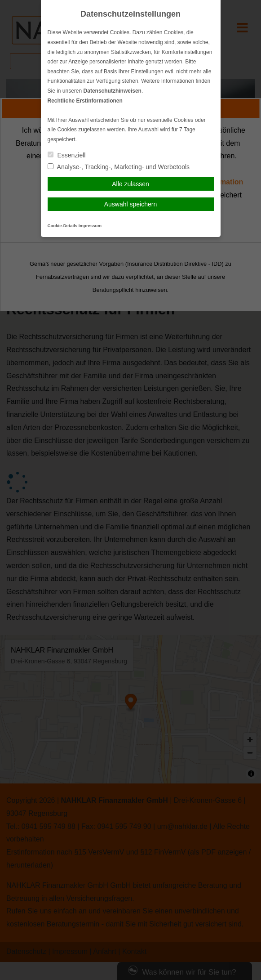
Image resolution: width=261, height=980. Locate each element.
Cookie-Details (63, 226)
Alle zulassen (130, 184)
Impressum (90, 226)
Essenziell (67, 155)
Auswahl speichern (131, 204)
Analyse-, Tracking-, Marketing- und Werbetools (119, 167)
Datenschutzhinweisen (113, 91)
